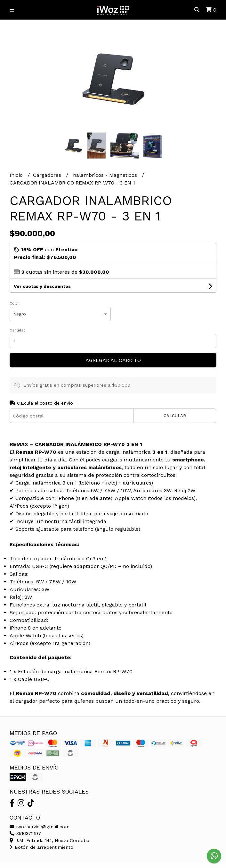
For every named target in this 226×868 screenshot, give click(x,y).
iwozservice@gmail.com (40, 827)
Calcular (175, 416)
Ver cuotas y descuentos (42, 286)
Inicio (17, 175)
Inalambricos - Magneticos (105, 175)
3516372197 (25, 833)
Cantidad (18, 330)
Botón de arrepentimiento (41, 847)
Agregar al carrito (113, 360)
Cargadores (48, 175)
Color (14, 303)
